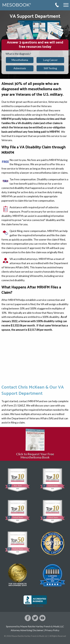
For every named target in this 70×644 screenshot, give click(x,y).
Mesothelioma (20, 60)
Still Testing (50, 68)
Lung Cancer (50, 60)
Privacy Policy (52, 630)
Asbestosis (20, 68)
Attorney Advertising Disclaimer (27, 630)
